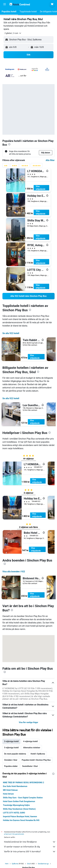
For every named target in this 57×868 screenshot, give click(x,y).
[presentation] (9, 144)
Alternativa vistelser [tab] (32, 748)
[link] (28, 296)
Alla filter (50, 160)
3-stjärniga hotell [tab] (11, 741)
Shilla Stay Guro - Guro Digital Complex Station (23, 798)
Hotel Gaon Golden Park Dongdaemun (19, 801)
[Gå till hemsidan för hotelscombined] (20, 4)
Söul (29, 864)
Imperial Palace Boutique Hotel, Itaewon (20, 816)
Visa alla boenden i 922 (14, 572)
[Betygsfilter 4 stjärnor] (25, 166)
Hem (7, 864)
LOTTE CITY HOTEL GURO (14, 813)
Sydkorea (15, 864)
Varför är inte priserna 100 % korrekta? (30, 852)
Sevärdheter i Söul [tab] (30, 766)
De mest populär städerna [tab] (15, 754)
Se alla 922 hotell (11, 333)
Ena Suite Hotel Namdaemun (15, 786)
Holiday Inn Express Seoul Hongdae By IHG (21, 820)
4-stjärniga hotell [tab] (30, 741)
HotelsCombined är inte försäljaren (30, 842)
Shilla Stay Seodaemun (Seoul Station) (19, 809)
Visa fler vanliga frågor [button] (29, 722)
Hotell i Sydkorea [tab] (38, 754)
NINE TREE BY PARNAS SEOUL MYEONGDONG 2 (24, 783)
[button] (5, 4)
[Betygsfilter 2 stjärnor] (6, 166)
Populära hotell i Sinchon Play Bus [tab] (36, 760)
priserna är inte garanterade (14, 834)
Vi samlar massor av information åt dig (30, 847)
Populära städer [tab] (11, 766)
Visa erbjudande (41, 188)
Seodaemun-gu (43, 864)
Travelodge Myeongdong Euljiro (16, 805)
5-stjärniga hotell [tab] (11, 748)
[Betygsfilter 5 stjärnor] (37, 166)
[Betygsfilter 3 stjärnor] (14, 166)
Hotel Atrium (8, 794)
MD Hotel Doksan (10, 790)
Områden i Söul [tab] (11, 760)
